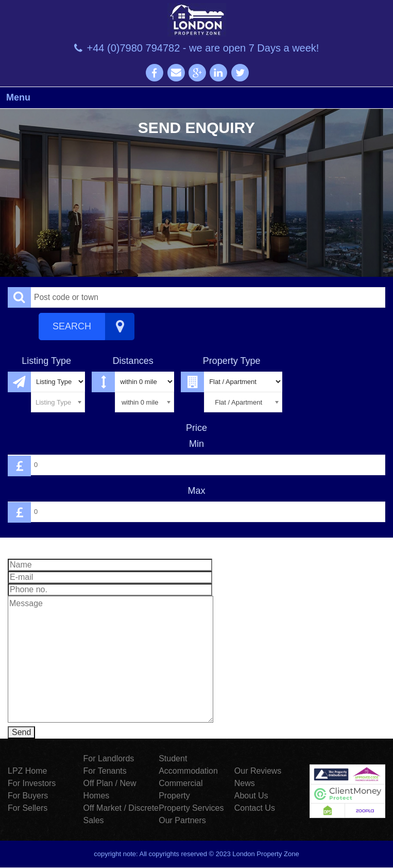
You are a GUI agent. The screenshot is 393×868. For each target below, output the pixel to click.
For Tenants (105, 771)
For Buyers (28, 796)
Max (196, 491)
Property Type (232, 361)
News (245, 783)
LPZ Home (27, 771)
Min (197, 444)
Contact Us (255, 808)
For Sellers (28, 808)
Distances (133, 361)
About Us (251, 796)
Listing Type (46, 361)
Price (197, 428)
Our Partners (182, 820)
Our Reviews (258, 771)
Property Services (191, 808)
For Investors (32, 783)
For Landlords (109, 758)
